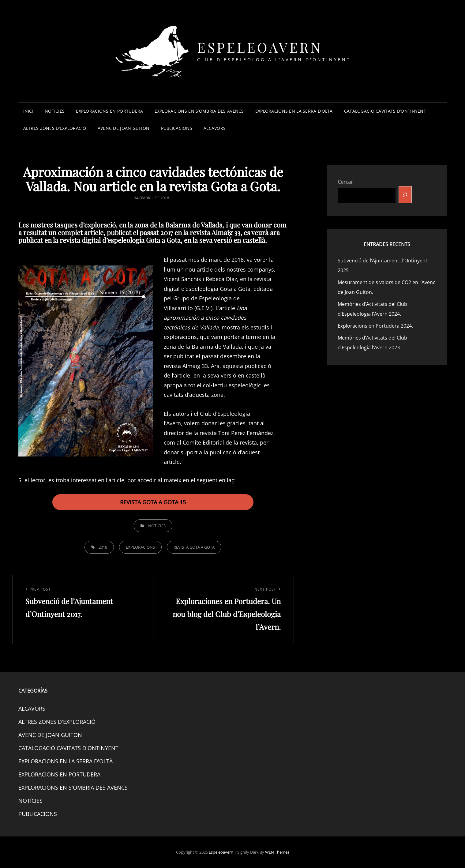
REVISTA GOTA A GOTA (194, 547)
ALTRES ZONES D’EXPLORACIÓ (55, 128)
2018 (103, 547)
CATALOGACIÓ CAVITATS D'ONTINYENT (68, 748)
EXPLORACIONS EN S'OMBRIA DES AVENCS (73, 787)
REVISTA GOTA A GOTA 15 (153, 502)
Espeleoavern (260, 47)
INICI (28, 111)
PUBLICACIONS (177, 128)
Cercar (345, 182)
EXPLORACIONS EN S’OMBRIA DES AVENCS (199, 111)
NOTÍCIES (55, 111)
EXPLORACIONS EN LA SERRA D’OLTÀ (294, 111)
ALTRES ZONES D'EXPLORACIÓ (57, 722)
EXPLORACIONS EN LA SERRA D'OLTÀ (66, 761)
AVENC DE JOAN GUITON (124, 128)
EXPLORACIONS (140, 547)
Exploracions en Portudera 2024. (375, 326)
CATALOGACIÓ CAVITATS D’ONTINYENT (385, 111)
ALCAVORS (215, 128)
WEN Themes (277, 852)
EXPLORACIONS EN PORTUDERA (109, 111)
